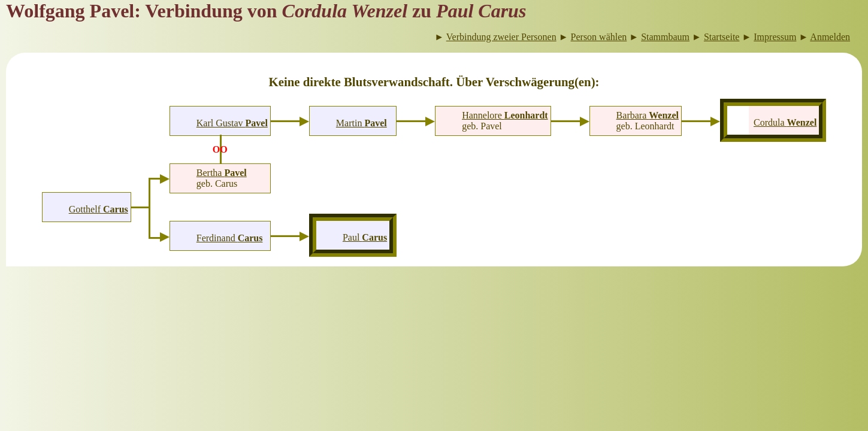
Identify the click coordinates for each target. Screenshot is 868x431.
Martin (362, 123)
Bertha (222, 173)
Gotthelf (99, 209)
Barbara (648, 115)
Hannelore (505, 115)
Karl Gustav (232, 123)
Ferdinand (230, 238)
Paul (365, 237)
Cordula (785, 122)
